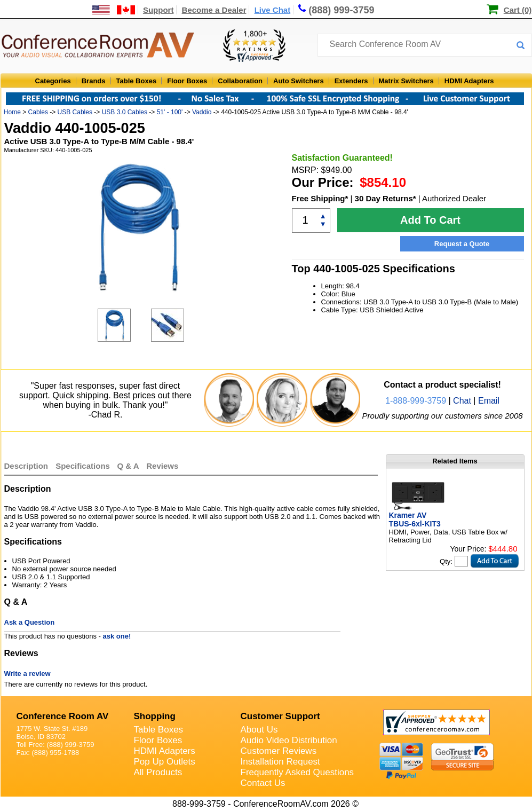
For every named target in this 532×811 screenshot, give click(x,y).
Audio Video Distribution (289, 740)
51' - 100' (170, 112)
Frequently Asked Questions (297, 772)
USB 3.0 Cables (125, 112)
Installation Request (280, 762)
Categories (53, 81)
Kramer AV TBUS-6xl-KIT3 (415, 519)
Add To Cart (430, 220)
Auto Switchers (299, 81)
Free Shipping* (320, 198)
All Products (158, 772)
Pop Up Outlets (165, 762)
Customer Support (280, 716)
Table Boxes (137, 81)
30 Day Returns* (386, 198)
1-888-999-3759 (416, 401)
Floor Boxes (187, 81)
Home (12, 112)
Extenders (351, 81)
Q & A (129, 466)
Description (26, 466)
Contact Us (263, 783)
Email (489, 401)
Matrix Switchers (406, 81)
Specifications (83, 466)
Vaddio (202, 112)
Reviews (162, 466)
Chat (462, 401)
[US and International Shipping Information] (114, 10)
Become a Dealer (214, 10)
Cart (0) (518, 10)
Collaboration (240, 81)
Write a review (27, 674)
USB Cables (75, 112)
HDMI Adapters (469, 81)
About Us (259, 730)
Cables (38, 112)
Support (158, 10)
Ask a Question (30, 622)
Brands (94, 81)
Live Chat (273, 10)
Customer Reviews (279, 751)
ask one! (117, 636)
